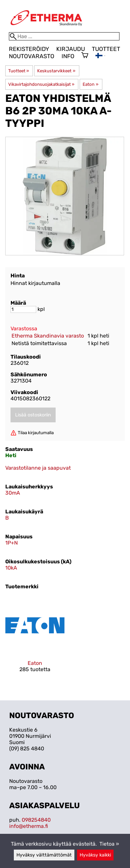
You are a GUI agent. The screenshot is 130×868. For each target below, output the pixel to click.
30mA (13, 493)
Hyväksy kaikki (95, 855)
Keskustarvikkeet (56, 71)
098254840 (36, 820)
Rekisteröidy (29, 49)
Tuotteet (106, 49)
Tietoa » (109, 844)
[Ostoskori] (85, 56)
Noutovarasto (32, 56)
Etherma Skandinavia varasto (48, 336)
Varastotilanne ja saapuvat (38, 468)
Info (68, 56)
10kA (11, 568)
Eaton (90, 84)
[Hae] (64, 36)
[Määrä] (23, 309)
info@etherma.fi (29, 826)
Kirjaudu (71, 49)
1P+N (12, 543)
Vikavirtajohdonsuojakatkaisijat (41, 84)
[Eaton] (35, 640)
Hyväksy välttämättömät (44, 855)
